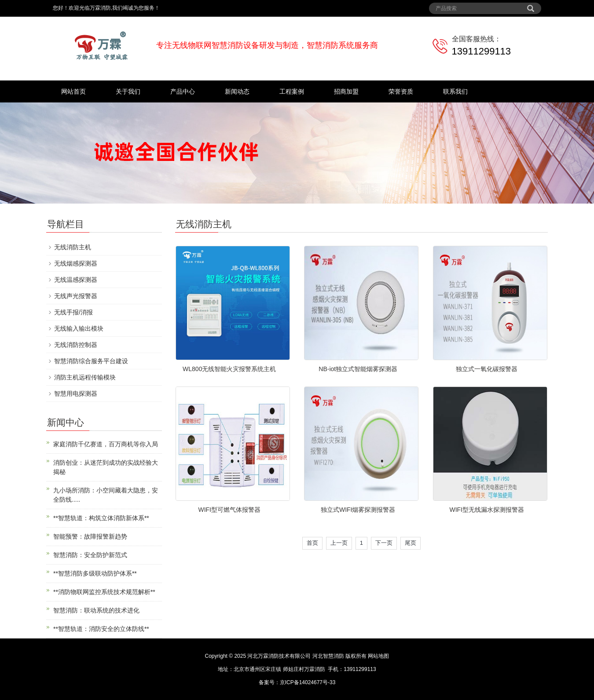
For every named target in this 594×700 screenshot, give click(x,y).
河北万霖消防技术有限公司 (279, 656)
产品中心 (183, 91)
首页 (312, 543)
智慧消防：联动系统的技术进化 (96, 610)
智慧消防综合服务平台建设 (91, 361)
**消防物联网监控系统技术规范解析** (104, 592)
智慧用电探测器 (76, 394)
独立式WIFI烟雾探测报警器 (358, 510)
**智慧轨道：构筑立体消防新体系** (101, 518)
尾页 (411, 543)
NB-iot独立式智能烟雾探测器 (358, 369)
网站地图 (378, 656)
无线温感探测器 (76, 280)
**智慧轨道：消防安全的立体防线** (101, 629)
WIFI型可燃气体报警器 (229, 510)
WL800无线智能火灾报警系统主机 (229, 369)
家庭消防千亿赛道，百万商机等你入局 (106, 444)
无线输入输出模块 (79, 328)
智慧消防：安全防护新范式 (90, 555)
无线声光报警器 (76, 296)
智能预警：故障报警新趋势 (90, 536)
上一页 (339, 543)
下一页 (384, 543)
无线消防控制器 (76, 345)
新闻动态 (237, 91)
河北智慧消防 (328, 656)
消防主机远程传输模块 (85, 377)
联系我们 (455, 91)
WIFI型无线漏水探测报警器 (487, 510)
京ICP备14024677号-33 (308, 682)
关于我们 (128, 91)
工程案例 (292, 91)
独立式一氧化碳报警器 (487, 369)
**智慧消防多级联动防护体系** (95, 573)
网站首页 (73, 91)
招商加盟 (346, 91)
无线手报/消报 (73, 312)
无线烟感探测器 (76, 263)
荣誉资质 (401, 91)
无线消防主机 (73, 247)
